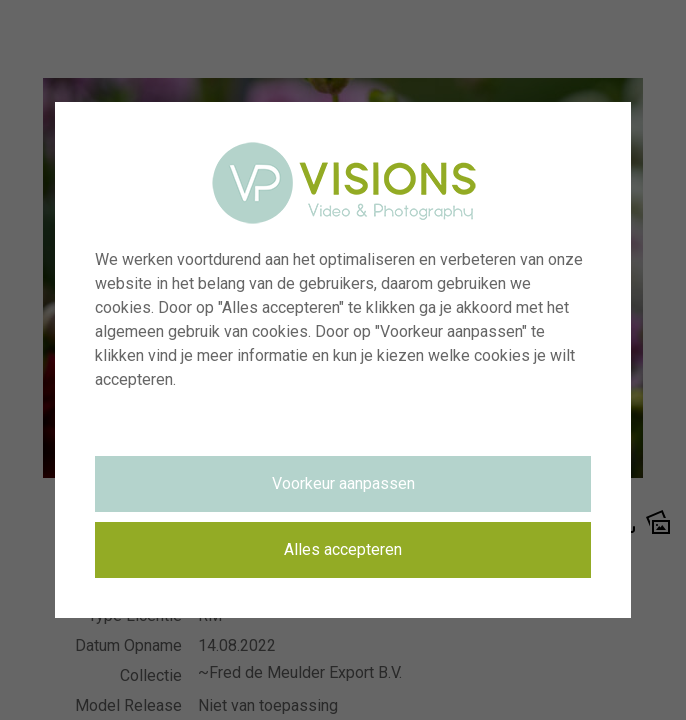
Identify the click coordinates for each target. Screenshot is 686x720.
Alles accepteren (343, 549)
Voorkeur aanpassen (343, 483)
